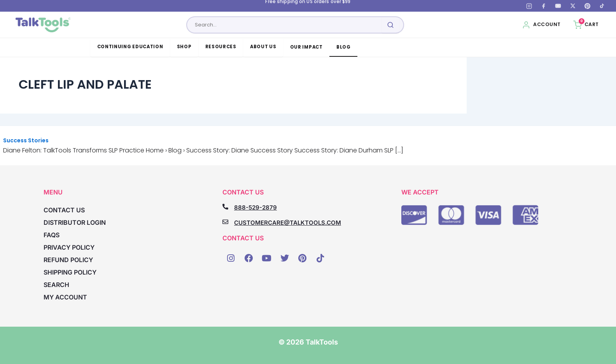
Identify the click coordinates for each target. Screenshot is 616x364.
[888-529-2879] (225, 207)
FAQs (52, 235)
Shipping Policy (70, 272)
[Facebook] (544, 6)
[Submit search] (390, 25)
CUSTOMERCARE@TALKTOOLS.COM (288, 223)
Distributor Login (75, 222)
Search (56, 285)
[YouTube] (558, 6)
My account (65, 297)
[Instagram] (529, 6)
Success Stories (26, 140)
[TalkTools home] (43, 25)
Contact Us (64, 210)
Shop (184, 47)
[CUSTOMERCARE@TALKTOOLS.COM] (225, 222)
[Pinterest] (587, 6)
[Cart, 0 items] (586, 25)
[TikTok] (602, 6)
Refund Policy (68, 260)
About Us (263, 47)
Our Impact (306, 47)
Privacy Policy (69, 247)
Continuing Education (130, 47)
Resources (221, 47)
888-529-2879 (255, 207)
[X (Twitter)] (573, 6)
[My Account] (541, 25)
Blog (344, 47)
